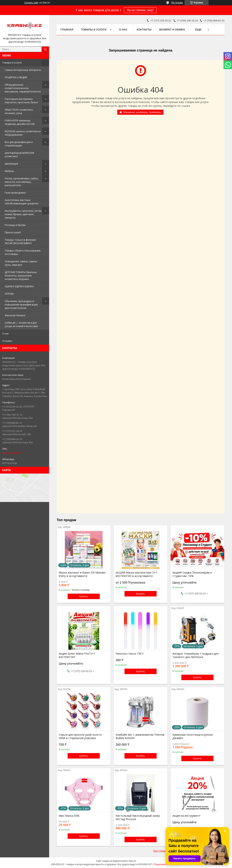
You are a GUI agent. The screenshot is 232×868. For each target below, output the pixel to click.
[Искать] (45, 49)
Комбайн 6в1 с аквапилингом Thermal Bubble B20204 (140, 736)
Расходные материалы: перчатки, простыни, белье (21, 101)
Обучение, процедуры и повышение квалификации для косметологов (21, 304)
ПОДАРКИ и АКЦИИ (16, 77)
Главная (67, 30)
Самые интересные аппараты (23, 70)
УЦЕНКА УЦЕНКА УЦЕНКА (19, 286)
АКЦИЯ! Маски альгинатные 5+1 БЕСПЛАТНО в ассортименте (136, 574)
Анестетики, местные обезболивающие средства (22, 202)
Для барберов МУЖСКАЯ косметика (19, 155)
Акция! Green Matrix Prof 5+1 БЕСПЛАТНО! (77, 655)
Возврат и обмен (172, 30)
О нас (6, 333)
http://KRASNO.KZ (12, 453)
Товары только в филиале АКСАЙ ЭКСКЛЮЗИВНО (20, 241)
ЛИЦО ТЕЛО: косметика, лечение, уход (19, 111)
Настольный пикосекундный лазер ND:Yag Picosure (138, 817)
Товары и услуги (12, 62)
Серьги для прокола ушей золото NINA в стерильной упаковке (80, 736)
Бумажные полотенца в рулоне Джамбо (193, 736)
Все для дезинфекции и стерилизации (19, 144)
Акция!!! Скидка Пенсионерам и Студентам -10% (192, 574)
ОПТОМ (9, 294)
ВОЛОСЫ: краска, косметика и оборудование (23, 133)
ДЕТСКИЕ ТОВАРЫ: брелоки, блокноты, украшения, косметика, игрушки (21, 276)
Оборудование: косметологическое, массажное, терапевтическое (23, 88)
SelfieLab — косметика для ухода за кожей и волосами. (22, 324)
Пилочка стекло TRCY (130, 654)
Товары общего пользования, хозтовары (23, 252)
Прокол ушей (13, 232)
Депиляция (11, 164)
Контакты (144, 30)
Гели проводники (15, 193)
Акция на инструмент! (186, 816)
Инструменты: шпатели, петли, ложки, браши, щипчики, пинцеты (23, 214)
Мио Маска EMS (69, 816)
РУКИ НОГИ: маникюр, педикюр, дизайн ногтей (20, 122)
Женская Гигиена (15, 315)
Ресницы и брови (15, 225)
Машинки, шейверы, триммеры (142, 112)
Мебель (9, 171)
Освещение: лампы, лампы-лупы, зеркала (21, 263)
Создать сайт (31, 3)
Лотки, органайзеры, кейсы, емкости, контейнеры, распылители (22, 182)
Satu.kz (132, 861)
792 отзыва (177, 3)
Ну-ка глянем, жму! (140, 10)
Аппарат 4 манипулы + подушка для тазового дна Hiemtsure (195, 655)
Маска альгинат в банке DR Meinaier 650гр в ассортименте (82, 574)
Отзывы (7, 341)
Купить (84, 596)
